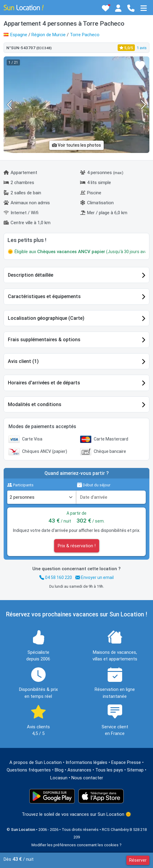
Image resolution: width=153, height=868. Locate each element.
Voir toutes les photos (76, 145)
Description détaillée (31, 275)
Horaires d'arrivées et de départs (44, 383)
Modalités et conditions (35, 404)
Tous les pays (109, 770)
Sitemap (135, 770)
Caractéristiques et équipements (44, 296)
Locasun (59, 778)
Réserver (138, 860)
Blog (59, 770)
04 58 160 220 (56, 577)
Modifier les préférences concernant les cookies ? (76, 845)
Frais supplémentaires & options (44, 340)
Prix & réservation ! (77, 546)
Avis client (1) (23, 361)
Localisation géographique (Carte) (46, 318)
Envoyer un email (94, 577)
